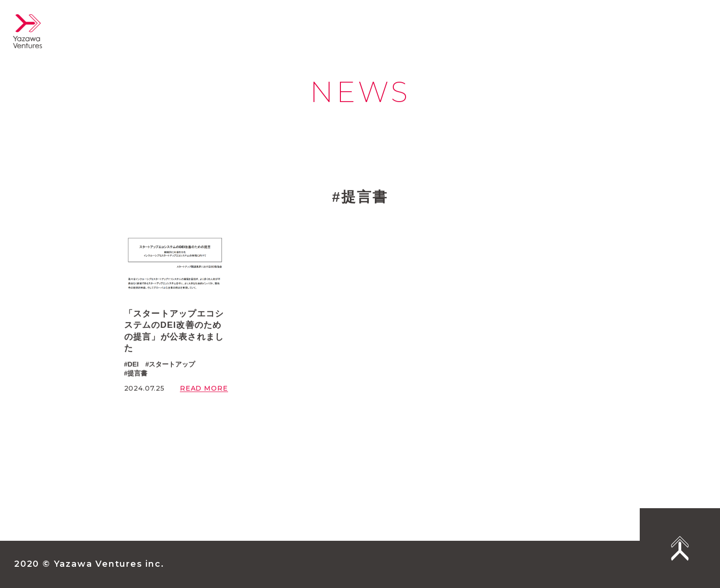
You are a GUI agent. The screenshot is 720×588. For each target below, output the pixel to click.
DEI (133, 365)
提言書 (137, 374)
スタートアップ (172, 365)
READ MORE (204, 389)
